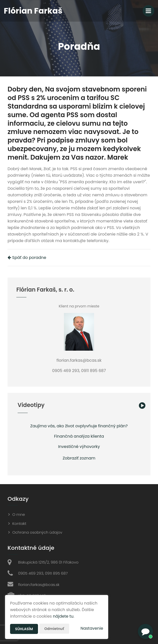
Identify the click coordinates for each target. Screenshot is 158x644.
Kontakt (19, 523)
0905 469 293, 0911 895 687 (43, 573)
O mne (19, 514)
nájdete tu (63, 616)
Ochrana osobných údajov (37, 532)
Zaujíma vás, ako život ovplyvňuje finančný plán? (79, 426)
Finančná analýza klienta (79, 436)
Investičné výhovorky (79, 447)
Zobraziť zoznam (79, 458)
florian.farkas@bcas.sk (39, 585)
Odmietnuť (54, 629)
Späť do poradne (27, 258)
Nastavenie (92, 628)
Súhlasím (24, 629)
